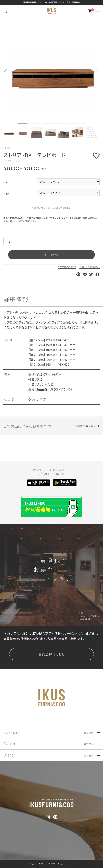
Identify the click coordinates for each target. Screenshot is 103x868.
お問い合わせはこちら (90, 267)
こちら (17, 221)
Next (97, 69)
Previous (6, 69)
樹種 (6, 182)
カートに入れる (52, 255)
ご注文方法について (67, 267)
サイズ (6, 194)
